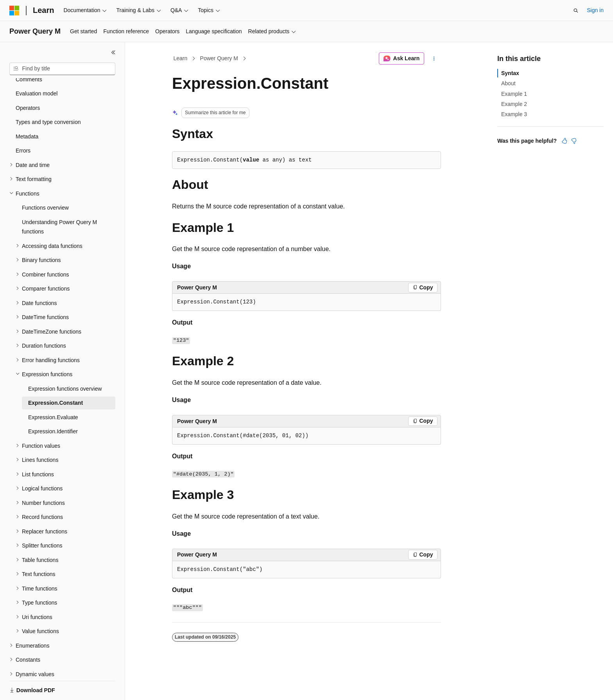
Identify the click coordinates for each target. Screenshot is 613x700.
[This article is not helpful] (574, 141)
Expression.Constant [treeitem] (56, 376)
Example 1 (514, 94)
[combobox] (62, 69)
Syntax (510, 73)
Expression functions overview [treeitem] (65, 362)
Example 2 (514, 104)
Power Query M (219, 58)
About (508, 83)
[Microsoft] (14, 11)
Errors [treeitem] (23, 124)
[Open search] (576, 11)
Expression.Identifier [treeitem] (53, 404)
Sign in (595, 10)
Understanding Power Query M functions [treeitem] (59, 200)
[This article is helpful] (565, 141)
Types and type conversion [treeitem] (48, 95)
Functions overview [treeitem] (45, 181)
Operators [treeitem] (28, 81)
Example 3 (514, 114)
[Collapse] (113, 52)
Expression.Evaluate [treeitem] (53, 390)
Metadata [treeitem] (27, 109)
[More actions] (434, 59)
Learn (181, 58)
